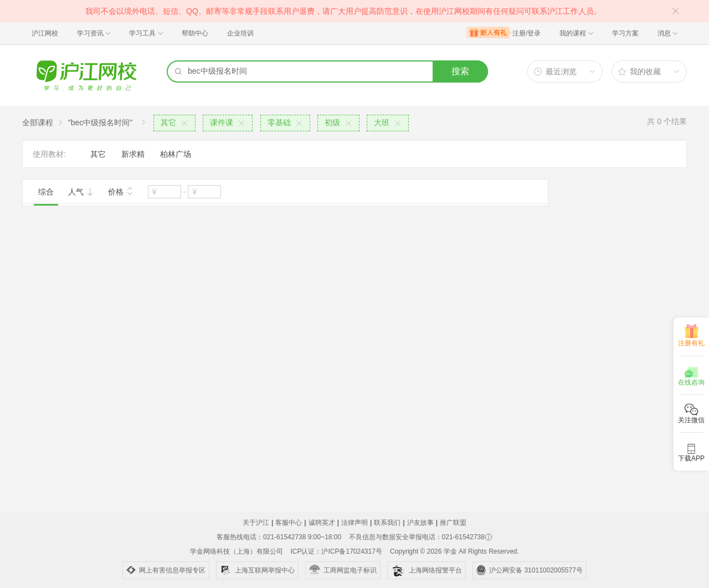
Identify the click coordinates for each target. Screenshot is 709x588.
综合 (46, 192)
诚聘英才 (322, 523)
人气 (81, 192)
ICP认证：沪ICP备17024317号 (336, 551)
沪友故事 (420, 523)
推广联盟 (453, 523)
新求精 (133, 154)
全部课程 (38, 122)
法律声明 (354, 523)
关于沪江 (256, 523)
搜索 (460, 71)
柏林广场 (176, 154)
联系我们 (387, 523)
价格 (121, 191)
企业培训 (240, 33)
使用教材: (49, 154)
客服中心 (289, 523)
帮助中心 (195, 33)
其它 (98, 154)
